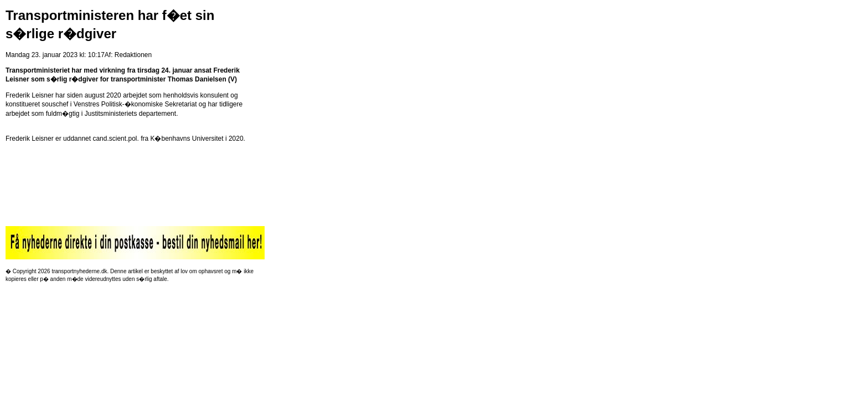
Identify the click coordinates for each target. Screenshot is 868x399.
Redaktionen (133, 55)
